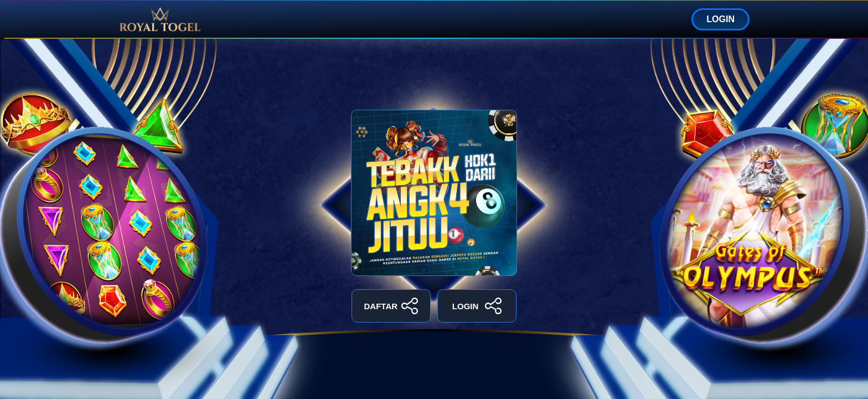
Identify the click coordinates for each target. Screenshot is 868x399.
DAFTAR (391, 306)
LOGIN (720, 19)
